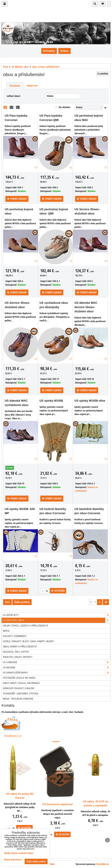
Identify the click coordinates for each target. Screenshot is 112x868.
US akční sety (57, 615)
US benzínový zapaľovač (96, 804)
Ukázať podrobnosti (13, 860)
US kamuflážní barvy (57, 673)
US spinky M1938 (51, 401)
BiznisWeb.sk (103, 864)
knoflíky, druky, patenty (18, 657)
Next (107, 840)
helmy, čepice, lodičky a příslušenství (25, 626)
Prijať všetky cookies (36, 861)
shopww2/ (56, 741)
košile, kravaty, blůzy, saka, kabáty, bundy (28, 641)
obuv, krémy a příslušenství (20, 646)
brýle (6, 631)
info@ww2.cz (13, 736)
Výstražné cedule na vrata (19, 678)
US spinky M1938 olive (90, 401)
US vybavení (57, 662)
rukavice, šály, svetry (16, 652)
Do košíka (58, 591)
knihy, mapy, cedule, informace (21, 683)
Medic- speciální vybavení (18, 699)
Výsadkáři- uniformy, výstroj (20, 693)
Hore (7, 602)
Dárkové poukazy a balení (18, 688)
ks (44, 591)
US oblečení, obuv (57, 620)
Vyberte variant (17, 199)
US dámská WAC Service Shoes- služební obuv (86, 307)
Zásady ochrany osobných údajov (19, 853)
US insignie (57, 668)
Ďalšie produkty (22, 602)
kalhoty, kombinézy (15, 636)
